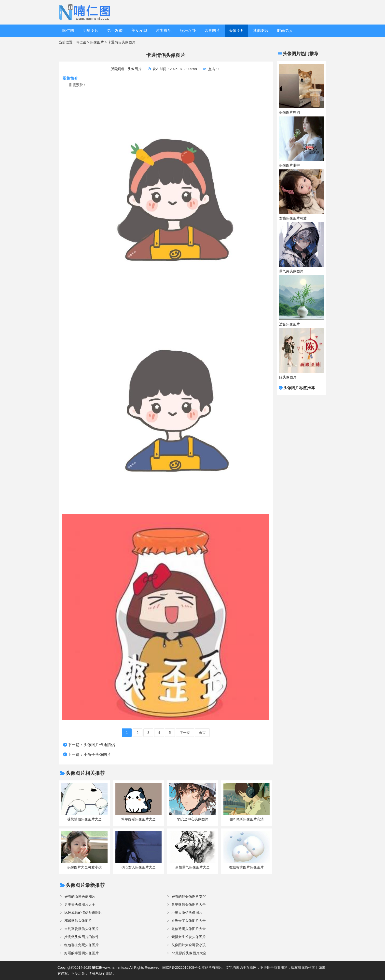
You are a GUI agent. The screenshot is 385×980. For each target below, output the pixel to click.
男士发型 (115, 31)
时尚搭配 (164, 31)
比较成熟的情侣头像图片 (83, 913)
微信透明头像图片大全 (189, 929)
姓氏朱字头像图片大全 (189, 921)
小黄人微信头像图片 (187, 913)
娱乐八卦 (188, 31)
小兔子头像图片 (97, 755)
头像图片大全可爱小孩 (189, 945)
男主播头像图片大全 (80, 904)
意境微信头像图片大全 (189, 904)
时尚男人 (285, 31)
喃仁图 (68, 31)
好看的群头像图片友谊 (189, 896)
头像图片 (236, 31)
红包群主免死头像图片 (82, 945)
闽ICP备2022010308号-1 (181, 967)
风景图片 (212, 31)
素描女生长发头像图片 (189, 937)
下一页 (185, 733)
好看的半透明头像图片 (82, 953)
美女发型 (139, 31)
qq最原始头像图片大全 (189, 953)
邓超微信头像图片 (78, 921)
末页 (202, 733)
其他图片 (261, 31)
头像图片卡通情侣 (99, 745)
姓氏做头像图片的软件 (82, 937)
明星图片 (91, 31)
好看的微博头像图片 (80, 896)
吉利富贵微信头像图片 (82, 929)
